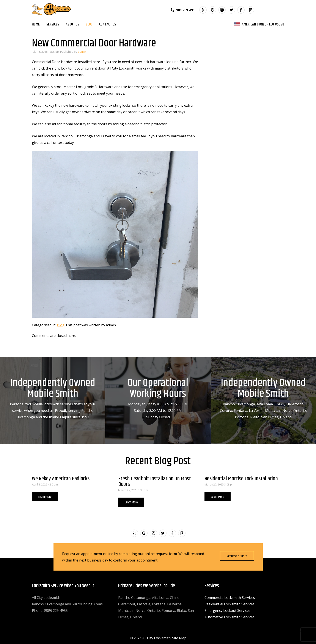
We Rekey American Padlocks (61, 479)
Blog (89, 24)
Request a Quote (237, 556)
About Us (73, 24)
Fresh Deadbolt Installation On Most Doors (155, 481)
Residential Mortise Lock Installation (241, 479)
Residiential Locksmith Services (230, 604)
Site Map (179, 638)
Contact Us (108, 24)
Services (53, 24)
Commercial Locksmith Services (230, 598)
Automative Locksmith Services (230, 617)
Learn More (45, 497)
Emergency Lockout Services (227, 611)
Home (36, 24)
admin (82, 52)
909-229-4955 (186, 10)
